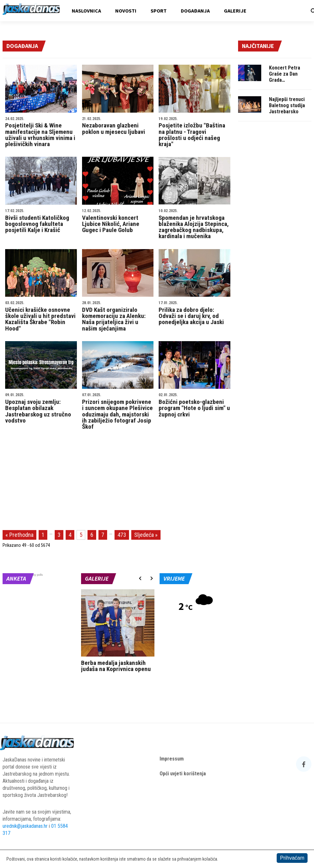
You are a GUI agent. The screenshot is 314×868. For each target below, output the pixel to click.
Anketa (16, 579)
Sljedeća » (146, 535)
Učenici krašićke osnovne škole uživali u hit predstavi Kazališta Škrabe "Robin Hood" (41, 316)
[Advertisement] (275, 224)
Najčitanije (258, 46)
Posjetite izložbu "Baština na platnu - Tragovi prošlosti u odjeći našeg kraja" (194, 132)
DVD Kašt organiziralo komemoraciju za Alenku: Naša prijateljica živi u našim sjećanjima (118, 316)
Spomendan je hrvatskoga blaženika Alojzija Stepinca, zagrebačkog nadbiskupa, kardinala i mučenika (194, 224)
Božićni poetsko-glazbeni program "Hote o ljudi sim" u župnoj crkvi (194, 405)
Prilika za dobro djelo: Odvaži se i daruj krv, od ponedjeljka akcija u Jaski (194, 313)
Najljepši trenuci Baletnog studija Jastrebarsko (287, 105)
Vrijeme (174, 579)
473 (122, 535)
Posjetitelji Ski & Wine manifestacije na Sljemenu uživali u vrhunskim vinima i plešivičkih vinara (41, 132)
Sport (159, 11)
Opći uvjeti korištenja (183, 774)
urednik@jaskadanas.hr (25, 826)
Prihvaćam (292, 858)
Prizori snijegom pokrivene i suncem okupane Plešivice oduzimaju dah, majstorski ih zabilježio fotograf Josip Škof (118, 412)
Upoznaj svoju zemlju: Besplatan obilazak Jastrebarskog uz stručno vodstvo (41, 408)
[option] (118, 632)
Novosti (126, 11)
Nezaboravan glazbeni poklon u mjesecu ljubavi (118, 126)
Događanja (195, 11)
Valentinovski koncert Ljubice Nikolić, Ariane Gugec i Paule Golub (118, 221)
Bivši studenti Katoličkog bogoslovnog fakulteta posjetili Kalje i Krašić (41, 221)
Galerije (235, 11)
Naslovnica (86, 11)
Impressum (172, 759)
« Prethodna (19, 535)
